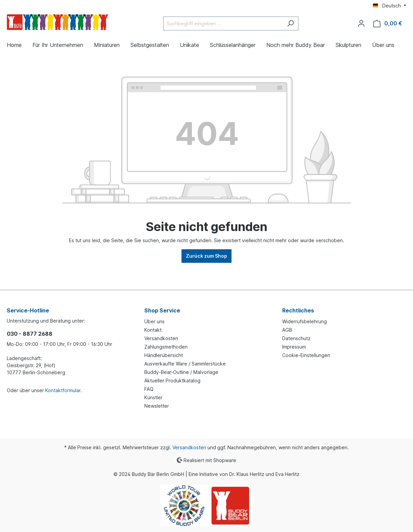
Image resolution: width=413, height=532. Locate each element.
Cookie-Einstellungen (306, 355)
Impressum (294, 347)
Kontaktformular (63, 390)
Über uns (154, 321)
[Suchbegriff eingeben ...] (223, 23)
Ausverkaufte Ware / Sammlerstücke (185, 364)
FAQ (149, 389)
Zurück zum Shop (206, 256)
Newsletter (157, 406)
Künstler (153, 397)
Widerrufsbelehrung (305, 321)
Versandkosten (161, 338)
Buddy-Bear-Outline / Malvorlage (181, 372)
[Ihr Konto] (361, 23)
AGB (287, 330)
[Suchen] (290, 23)
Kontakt (153, 330)
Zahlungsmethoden (166, 347)
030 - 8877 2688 (30, 334)
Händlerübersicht (164, 355)
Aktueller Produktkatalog (172, 381)
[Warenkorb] (388, 23)
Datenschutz (296, 338)
